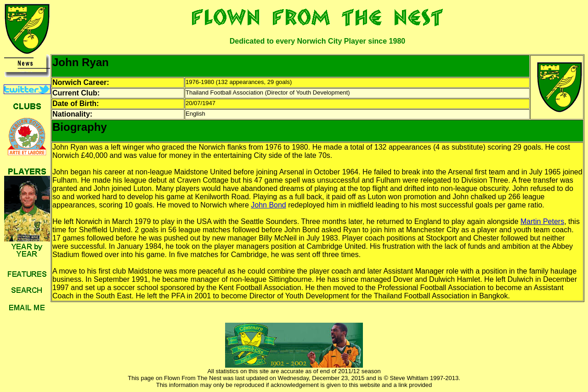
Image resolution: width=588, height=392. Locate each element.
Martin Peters (542, 221)
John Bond (269, 205)
